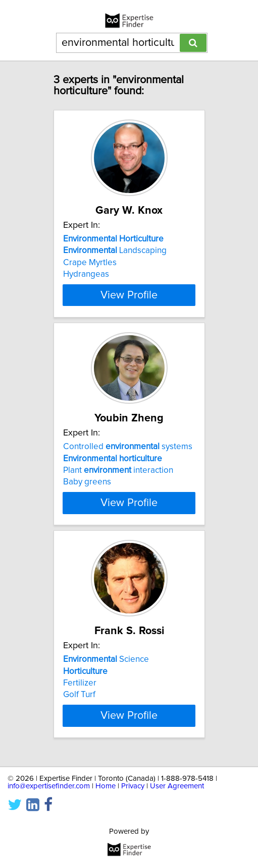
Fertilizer (80, 688)
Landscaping (115, 251)
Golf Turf (79, 700)
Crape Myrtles (90, 263)
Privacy (133, 786)
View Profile (129, 295)
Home (106, 786)
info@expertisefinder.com (49, 786)
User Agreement (177, 786)
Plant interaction (118, 470)
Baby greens (87, 482)
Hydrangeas (86, 274)
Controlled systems (128, 447)
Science (106, 664)
